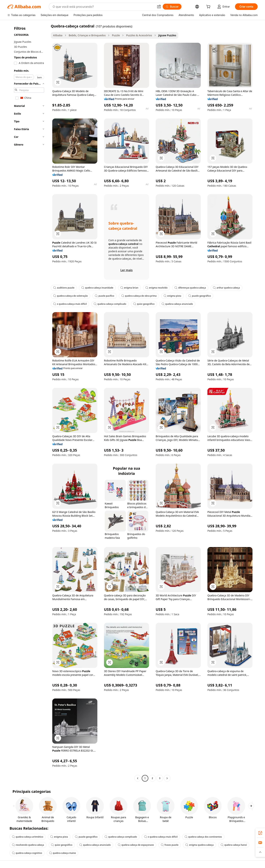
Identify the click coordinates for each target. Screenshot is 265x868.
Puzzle (116, 35)
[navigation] (28, 403)
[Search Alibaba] (103, 7)
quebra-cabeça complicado (110, 304)
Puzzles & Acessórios (139, 35)
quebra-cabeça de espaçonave (136, 845)
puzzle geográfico (200, 296)
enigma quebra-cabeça (199, 845)
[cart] (209, 7)
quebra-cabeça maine (63, 853)
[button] (159, 7)
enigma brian (129, 288)
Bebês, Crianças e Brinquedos (87, 35)
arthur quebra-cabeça (226, 288)
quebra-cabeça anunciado (177, 304)
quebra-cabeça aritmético (28, 837)
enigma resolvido (157, 288)
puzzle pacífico (105, 296)
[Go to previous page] (138, 778)
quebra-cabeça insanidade (97, 288)
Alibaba (58, 35)
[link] (260, 833)
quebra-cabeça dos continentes (203, 837)
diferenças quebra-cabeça (190, 288)
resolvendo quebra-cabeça (28, 845)
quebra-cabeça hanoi (234, 845)
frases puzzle (170, 845)
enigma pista (172, 296)
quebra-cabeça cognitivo (27, 853)
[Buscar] (172, 7)
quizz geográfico (144, 304)
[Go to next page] (167, 778)
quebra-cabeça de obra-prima (139, 296)
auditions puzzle (64, 288)
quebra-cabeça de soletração (70, 296)
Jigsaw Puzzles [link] (167, 35)
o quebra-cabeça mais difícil (70, 304)
